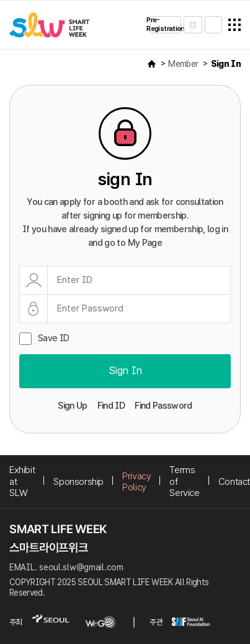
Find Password (163, 406)
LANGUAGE (193, 25)
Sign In (226, 64)
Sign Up (72, 406)
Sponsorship (78, 481)
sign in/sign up (213, 25)
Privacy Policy (136, 482)
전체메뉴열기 (234, 25)
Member (183, 64)
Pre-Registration (166, 24)
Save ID (53, 338)
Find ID (111, 406)
